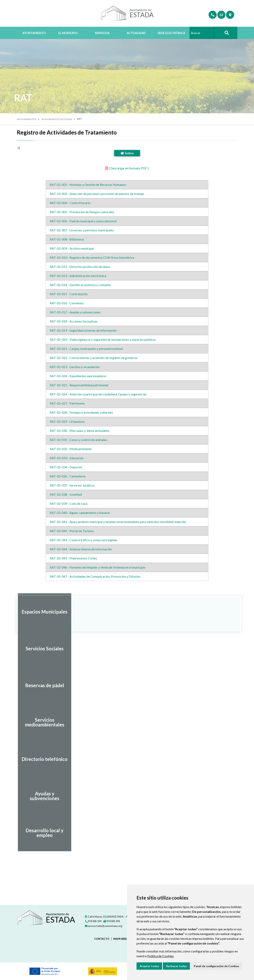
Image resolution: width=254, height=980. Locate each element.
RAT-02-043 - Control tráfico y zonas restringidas (84, 540)
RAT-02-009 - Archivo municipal (72, 248)
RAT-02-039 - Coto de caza (69, 503)
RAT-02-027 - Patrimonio (67, 403)
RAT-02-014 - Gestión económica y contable (80, 285)
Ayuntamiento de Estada (57, 119)
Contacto (102, 939)
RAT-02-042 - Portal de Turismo (72, 531)
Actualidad (136, 33)
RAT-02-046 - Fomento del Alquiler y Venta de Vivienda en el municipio (98, 567)
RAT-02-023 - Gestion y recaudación (75, 367)
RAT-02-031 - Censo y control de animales (78, 440)
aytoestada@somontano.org (104, 926)
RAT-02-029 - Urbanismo (67, 421)
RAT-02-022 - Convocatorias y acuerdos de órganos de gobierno (94, 358)
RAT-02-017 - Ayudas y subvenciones (75, 312)
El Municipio (68, 33)
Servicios (102, 33)
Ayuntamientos (27, 119)
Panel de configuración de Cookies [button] (216, 966)
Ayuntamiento (34, 33)
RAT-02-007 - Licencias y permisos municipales (82, 230)
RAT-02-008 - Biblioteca (67, 239)
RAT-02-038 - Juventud (66, 494)
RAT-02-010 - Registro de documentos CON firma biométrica (92, 257)
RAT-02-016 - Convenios (67, 303)
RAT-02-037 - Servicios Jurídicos (72, 485)
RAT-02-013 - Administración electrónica (78, 276)
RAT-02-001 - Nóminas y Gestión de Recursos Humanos (88, 185)
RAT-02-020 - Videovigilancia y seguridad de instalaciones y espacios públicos (103, 339)
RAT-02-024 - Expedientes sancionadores (78, 376)
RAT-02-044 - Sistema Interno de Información (81, 549)
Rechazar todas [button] (176, 966)
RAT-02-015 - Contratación (69, 294)
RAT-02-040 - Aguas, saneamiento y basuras (80, 513)
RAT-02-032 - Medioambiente (71, 449)
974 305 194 (93, 921)
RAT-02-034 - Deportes (66, 467)
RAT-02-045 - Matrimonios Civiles (73, 558)
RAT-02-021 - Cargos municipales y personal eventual (86, 349)
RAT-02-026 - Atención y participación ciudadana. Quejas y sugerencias (98, 394)
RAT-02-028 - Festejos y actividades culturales (81, 412)
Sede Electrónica (171, 33)
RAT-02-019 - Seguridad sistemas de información (83, 330)
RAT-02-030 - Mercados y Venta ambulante (80, 431)
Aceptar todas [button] (149, 966)
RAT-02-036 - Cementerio (68, 476)
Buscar (226, 36)
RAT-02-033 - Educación (67, 458)
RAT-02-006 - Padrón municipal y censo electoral (83, 221)
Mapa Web (120, 939)
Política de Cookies (160, 956)
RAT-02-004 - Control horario (70, 203)
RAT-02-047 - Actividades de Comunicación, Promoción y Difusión (95, 576)
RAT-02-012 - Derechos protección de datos (80, 267)
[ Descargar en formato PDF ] (129, 168)
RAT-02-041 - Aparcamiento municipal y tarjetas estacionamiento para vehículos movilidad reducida (118, 522)
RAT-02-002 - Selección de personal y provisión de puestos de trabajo (97, 194)
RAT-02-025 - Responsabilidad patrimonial (79, 385)
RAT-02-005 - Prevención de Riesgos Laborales (82, 212)
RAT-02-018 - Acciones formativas (74, 321)
